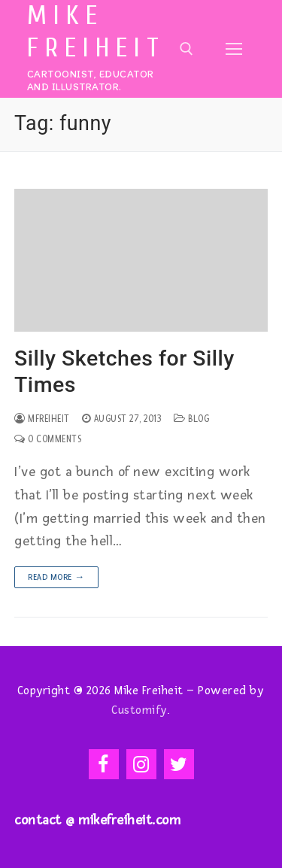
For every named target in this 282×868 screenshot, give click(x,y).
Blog (191, 419)
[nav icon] (234, 49)
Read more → (56, 577)
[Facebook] (104, 764)
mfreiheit (42, 419)
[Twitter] (179, 764)
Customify (139, 710)
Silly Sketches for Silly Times (124, 372)
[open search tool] (186, 49)
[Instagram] (141, 764)
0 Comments (48, 439)
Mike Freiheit (96, 32)
